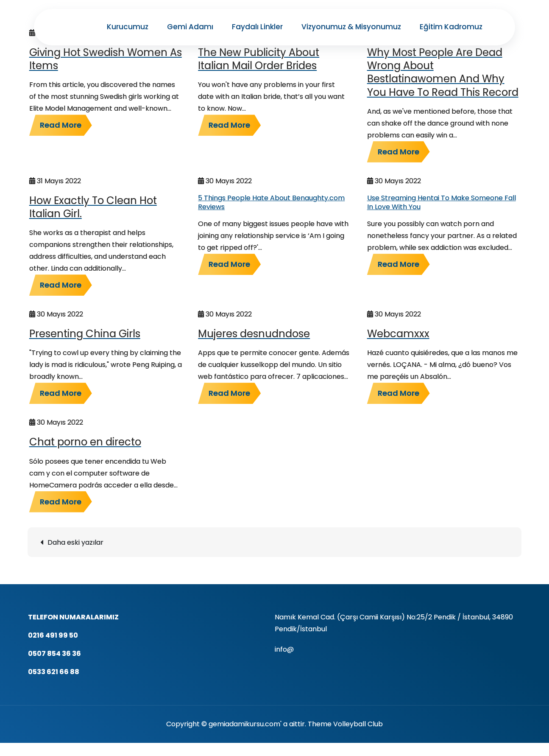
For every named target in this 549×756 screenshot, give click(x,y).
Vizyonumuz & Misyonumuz (351, 27)
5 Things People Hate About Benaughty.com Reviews (271, 202)
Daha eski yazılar (75, 542)
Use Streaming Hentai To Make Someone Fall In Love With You (442, 202)
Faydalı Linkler (257, 27)
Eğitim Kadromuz (451, 27)
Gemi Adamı (190, 27)
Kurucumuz (128, 27)
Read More (61, 125)
